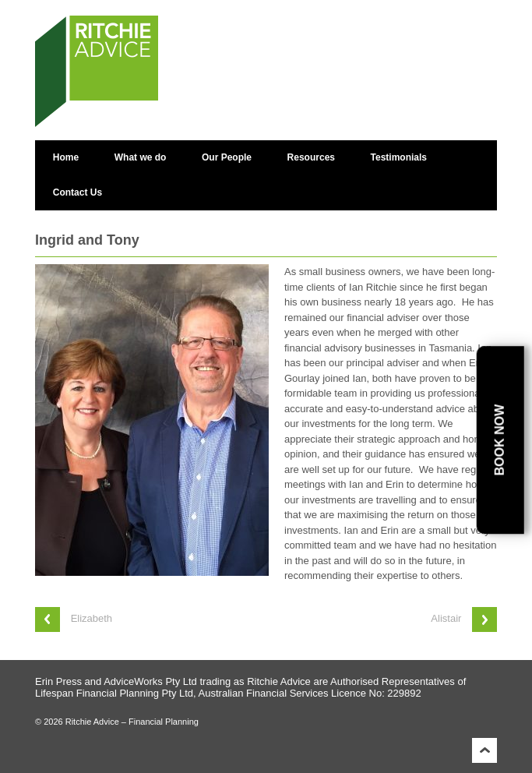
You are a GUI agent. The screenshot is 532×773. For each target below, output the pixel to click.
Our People (227, 157)
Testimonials (399, 157)
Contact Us (78, 192)
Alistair (446, 618)
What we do (141, 157)
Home (66, 157)
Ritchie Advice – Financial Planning (131, 722)
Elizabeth (92, 618)
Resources (311, 157)
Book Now (500, 440)
